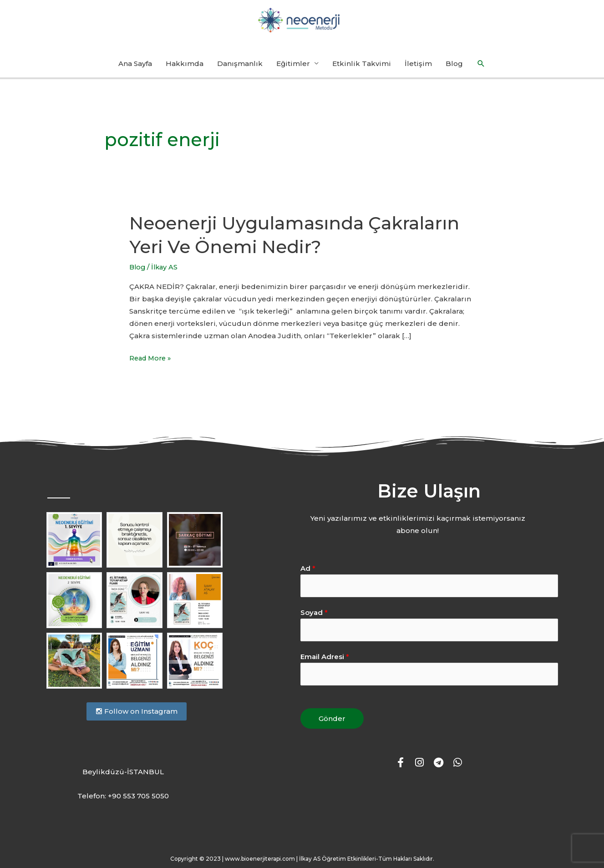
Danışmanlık (240, 68)
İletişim (418, 68)
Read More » (152, 361)
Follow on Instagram (137, 715)
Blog (454, 68)
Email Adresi (325, 662)
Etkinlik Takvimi (362, 68)
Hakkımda (185, 68)
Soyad (314, 617)
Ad (308, 572)
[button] (481, 68)
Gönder (332, 724)
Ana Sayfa (135, 68)
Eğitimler (293, 68)
